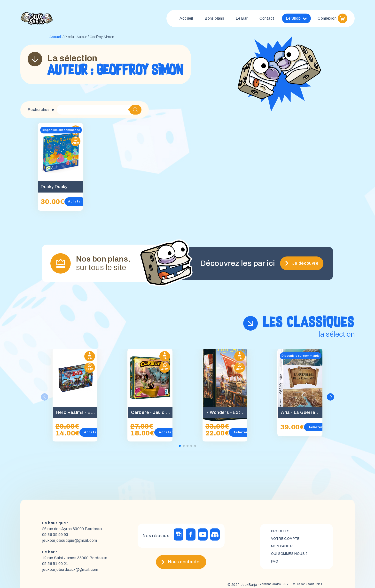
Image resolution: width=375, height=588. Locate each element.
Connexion (327, 19)
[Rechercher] (135, 112)
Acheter (77, 203)
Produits (282, 532)
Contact (267, 19)
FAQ (275, 565)
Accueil (186, 19)
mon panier (284, 548)
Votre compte (287, 540)
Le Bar (242, 19)
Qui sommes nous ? (292, 556)
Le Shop (296, 19)
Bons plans (214, 19)
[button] (331, 399)
